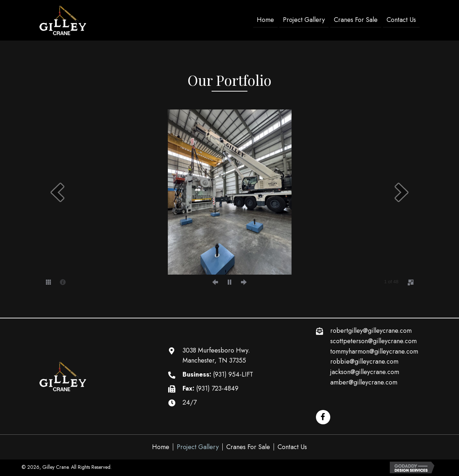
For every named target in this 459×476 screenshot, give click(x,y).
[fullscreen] (411, 282)
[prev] (57, 192)
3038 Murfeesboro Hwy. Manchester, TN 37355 (216, 356)
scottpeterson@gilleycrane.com (373, 341)
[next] (402, 192)
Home (161, 447)
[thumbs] (48, 282)
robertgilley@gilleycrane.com (371, 331)
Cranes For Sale (248, 447)
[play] (229, 282)
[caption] (63, 282)
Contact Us (292, 447)
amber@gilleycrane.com (364, 382)
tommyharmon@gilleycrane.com (374, 351)
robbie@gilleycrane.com (364, 361)
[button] (323, 417)
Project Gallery (198, 447)
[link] (265, 20)
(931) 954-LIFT (233, 374)
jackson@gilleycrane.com (365, 372)
